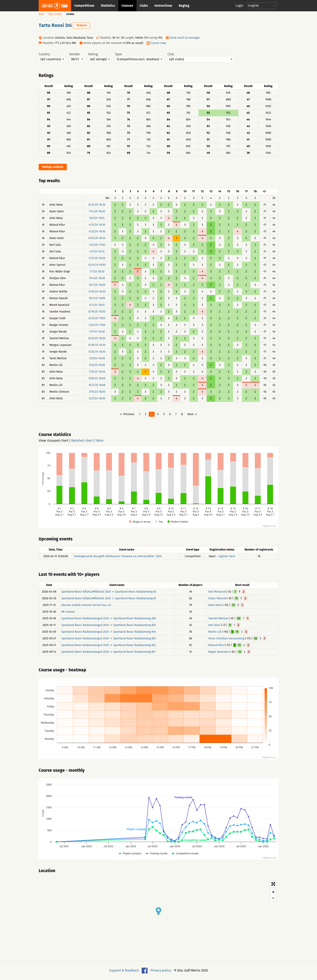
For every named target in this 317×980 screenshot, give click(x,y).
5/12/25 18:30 (97, 258)
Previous (129, 414)
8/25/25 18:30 (97, 238)
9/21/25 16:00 (97, 285)
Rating (100, 57)
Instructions (163, 6)
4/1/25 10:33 (97, 251)
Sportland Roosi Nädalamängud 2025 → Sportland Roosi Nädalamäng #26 (109, 618)
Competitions (84, 6)
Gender (77, 57)
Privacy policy (161, 970)
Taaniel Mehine (218, 618)
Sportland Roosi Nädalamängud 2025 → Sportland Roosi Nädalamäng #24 (109, 632)
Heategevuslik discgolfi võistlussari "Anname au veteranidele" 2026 (118, 556)
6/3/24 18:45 (97, 305)
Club (201, 57)
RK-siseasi (68, 612)
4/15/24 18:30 (97, 225)
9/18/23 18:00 (97, 378)
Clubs (144, 6)
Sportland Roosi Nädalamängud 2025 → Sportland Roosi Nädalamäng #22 (109, 645)
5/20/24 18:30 (97, 352)
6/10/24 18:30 (97, 292)
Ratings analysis (53, 167)
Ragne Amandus (219, 652)
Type (140, 57)
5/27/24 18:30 (97, 398)
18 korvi (81, 25)
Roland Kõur (216, 645)
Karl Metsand (217, 592)
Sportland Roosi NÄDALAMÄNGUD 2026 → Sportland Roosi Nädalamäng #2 (109, 592)
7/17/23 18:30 (97, 332)
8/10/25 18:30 (97, 205)
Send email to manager (185, 38)
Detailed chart (82, 441)
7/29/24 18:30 (97, 358)
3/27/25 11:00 (97, 245)
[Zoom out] (273, 898)
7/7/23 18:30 (97, 272)
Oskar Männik (217, 598)
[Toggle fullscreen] (273, 884)
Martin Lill (215, 632)
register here (227, 556)
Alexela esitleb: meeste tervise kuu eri (86, 605)
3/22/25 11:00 (97, 325)
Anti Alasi (214, 625)
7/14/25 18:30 (97, 211)
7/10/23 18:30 (97, 372)
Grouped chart (58, 441)
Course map (158, 43)
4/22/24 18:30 (97, 231)
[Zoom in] (273, 892)
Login (239, 6)
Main (41, 14)
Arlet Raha (215, 605)
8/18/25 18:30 (97, 312)
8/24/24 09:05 (97, 265)
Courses (127, 6)
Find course (55, 14)
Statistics (108, 6)
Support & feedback (124, 970)
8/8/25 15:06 (97, 365)
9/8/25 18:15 (97, 218)
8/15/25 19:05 (97, 318)
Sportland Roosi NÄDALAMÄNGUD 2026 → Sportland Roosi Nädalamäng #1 (109, 598)
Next (190, 414)
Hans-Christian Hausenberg (226, 638)
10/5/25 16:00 (97, 385)
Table (99, 441)
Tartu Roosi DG (55, 25)
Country (52, 57)
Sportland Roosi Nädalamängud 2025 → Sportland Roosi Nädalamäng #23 (109, 638)
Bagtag (184, 6)
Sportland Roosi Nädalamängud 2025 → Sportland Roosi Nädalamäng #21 (109, 652)
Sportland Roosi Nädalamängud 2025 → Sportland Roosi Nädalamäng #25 (109, 625)
